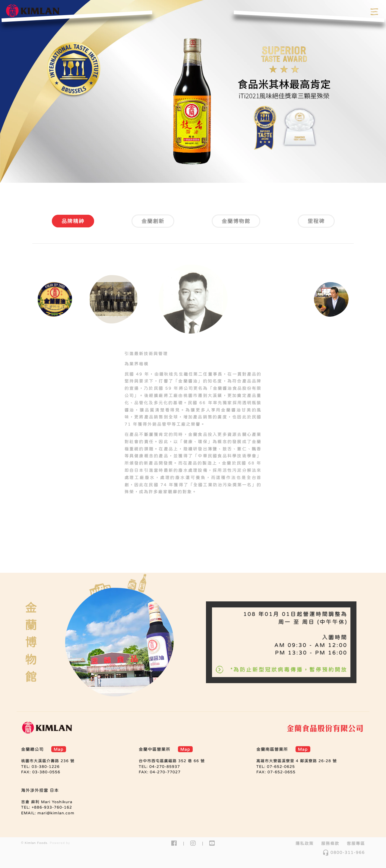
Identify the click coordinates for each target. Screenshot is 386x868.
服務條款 (330, 843)
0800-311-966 (344, 852)
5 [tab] (223, 518)
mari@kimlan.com (56, 813)
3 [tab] (200, 172)
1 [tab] (177, 172)
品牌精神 (73, 221)
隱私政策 (305, 843)
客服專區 (356, 843)
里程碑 (316, 221)
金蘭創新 (153, 221)
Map (59, 749)
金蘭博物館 (236, 221)
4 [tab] (211, 172)
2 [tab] (188, 172)
